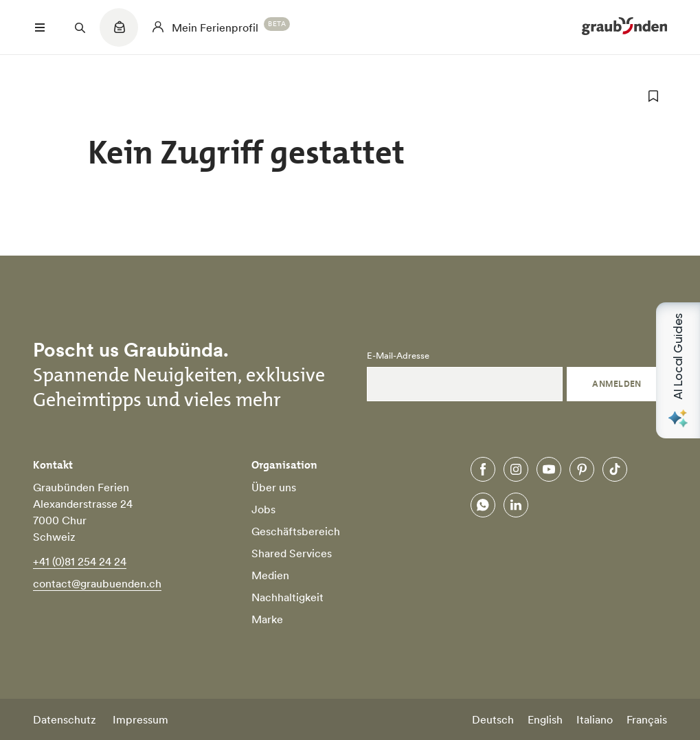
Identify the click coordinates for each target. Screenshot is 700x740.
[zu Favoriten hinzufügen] (653, 96)
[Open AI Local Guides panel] (678, 370)
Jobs (263, 509)
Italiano (595, 719)
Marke (267, 619)
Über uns (274, 487)
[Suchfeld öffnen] (80, 27)
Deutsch (493, 719)
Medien (270, 575)
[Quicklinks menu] (119, 34)
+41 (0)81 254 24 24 (80, 561)
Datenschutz (65, 719)
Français (647, 719)
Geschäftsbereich (296, 531)
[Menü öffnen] (40, 27)
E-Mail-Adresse (398, 356)
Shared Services (292, 553)
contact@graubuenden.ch (97, 583)
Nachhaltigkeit (287, 597)
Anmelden (617, 384)
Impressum (140, 719)
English (545, 719)
